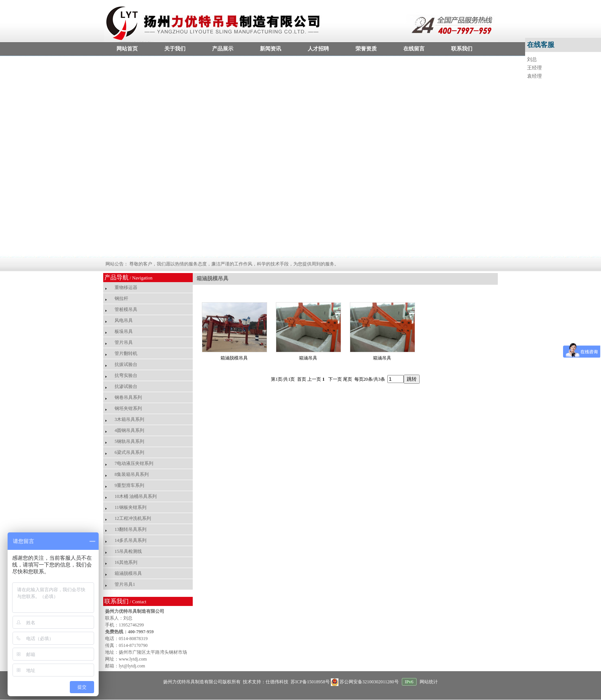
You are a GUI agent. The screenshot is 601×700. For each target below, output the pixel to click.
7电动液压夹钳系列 (134, 463)
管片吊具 (124, 342)
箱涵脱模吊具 (128, 573)
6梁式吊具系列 (129, 452)
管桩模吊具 (126, 309)
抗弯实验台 (126, 375)
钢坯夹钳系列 (128, 408)
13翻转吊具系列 (131, 529)
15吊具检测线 (128, 551)
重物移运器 (126, 287)
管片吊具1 (125, 584)
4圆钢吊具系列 (129, 430)
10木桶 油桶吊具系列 (136, 496)
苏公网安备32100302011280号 (365, 682)
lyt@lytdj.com (132, 666)
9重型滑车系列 (129, 485)
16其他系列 (126, 562)
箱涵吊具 (308, 358)
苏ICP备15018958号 (310, 682)
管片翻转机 (126, 353)
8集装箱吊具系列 (132, 474)
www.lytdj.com (133, 659)
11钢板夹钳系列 (131, 507)
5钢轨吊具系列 (129, 441)
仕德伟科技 (277, 682)
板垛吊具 (124, 331)
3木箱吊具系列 (129, 419)
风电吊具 (124, 320)
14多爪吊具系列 (131, 540)
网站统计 (429, 682)
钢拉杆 (121, 298)
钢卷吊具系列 (128, 397)
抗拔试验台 (126, 364)
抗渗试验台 (126, 386)
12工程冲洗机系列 (133, 518)
